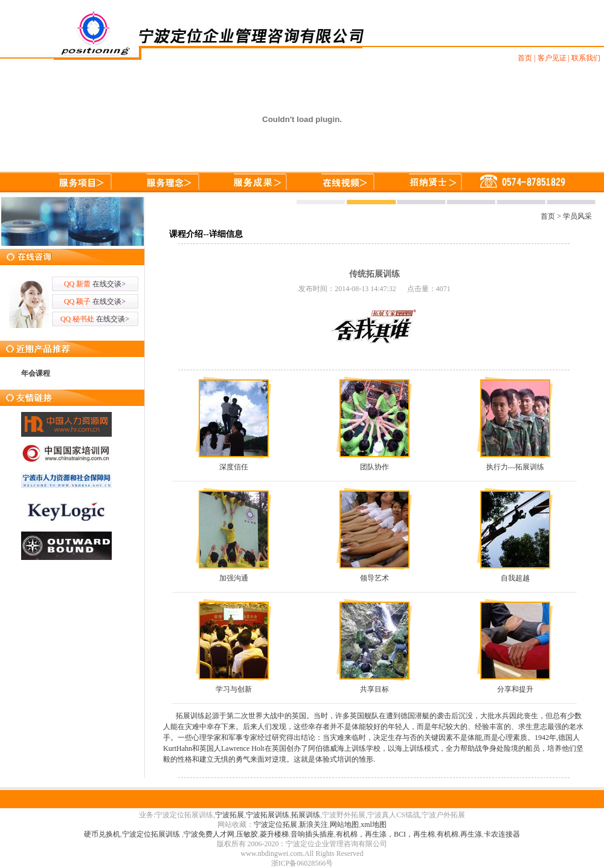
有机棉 (448, 834)
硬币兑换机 (102, 834)
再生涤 (471, 834)
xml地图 (374, 825)
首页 (548, 216)
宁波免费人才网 (209, 834)
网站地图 (344, 825)
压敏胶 (247, 834)
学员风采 (577, 216)
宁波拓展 (230, 815)
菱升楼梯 (274, 834)
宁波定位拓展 (275, 825)
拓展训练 (306, 815)
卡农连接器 (502, 834)
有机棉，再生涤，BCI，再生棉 (385, 834)
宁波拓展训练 (268, 815)
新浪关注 (313, 825)
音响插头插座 (312, 834)
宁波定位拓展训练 (152, 834)
